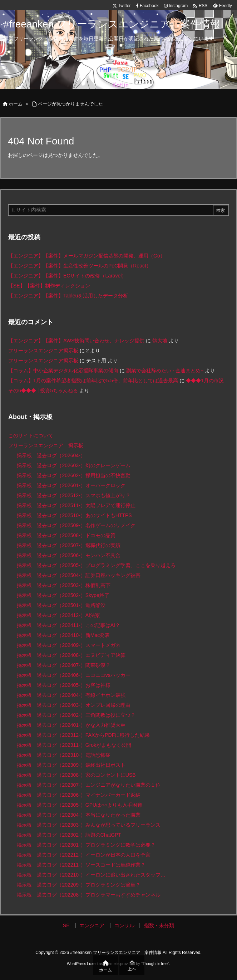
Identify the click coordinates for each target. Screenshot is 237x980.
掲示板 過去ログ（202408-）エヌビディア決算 (71, 655)
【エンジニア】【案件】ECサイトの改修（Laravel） (67, 276)
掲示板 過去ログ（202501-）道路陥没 (61, 605)
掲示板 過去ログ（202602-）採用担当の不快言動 (73, 475)
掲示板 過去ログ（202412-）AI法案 (58, 615)
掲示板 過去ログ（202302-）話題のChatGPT (69, 835)
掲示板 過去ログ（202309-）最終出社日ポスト (71, 765)
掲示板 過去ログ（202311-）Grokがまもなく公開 (74, 745)
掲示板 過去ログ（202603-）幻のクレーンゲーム (73, 465)
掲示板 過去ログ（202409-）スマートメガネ (68, 645)
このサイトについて (31, 435)
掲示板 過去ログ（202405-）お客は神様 (63, 685)
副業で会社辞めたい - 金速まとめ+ (165, 371)
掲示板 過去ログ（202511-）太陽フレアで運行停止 (76, 505)
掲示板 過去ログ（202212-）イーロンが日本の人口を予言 (83, 855)
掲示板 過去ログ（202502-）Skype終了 (63, 595)
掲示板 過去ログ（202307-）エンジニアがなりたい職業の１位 (88, 785)
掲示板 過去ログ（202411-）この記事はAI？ (68, 625)
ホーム (16, 104)
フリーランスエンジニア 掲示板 (46, 445)
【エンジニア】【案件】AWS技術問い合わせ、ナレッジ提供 (76, 341)
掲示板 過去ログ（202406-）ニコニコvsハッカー (73, 675)
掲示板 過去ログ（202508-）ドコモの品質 (66, 535)
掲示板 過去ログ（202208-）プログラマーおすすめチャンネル (88, 895)
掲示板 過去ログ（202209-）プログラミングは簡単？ (78, 885)
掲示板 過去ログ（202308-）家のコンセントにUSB (76, 775)
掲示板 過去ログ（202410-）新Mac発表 (63, 635)
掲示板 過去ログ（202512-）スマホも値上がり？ (73, 495)
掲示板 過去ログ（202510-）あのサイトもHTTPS (74, 515)
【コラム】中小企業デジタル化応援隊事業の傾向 (63, 371)
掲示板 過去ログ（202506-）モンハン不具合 (68, 555)
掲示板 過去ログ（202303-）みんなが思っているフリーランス (88, 825)
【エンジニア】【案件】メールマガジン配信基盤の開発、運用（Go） (87, 256)
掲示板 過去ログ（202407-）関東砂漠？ (63, 665)
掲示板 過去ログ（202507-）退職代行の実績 (68, 545)
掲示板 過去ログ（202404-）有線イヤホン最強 (71, 695)
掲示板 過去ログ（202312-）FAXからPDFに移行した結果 (83, 735)
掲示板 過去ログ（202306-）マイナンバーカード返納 (78, 795)
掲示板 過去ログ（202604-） (51, 455)
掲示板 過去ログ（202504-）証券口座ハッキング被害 (78, 575)
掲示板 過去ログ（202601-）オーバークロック (71, 485)
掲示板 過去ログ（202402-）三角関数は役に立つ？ (76, 715)
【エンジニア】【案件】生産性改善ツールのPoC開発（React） (80, 266)
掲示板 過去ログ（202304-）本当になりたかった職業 (78, 815)
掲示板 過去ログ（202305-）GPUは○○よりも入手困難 (80, 805)
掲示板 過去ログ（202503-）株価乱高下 (63, 585)
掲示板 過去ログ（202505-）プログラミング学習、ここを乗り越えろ (96, 565)
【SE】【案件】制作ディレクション (49, 286)
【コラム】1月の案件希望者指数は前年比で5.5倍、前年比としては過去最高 (93, 381)
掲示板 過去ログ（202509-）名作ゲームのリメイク (76, 525)
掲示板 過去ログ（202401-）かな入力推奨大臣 (71, 725)
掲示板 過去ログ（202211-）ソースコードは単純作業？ (81, 865)
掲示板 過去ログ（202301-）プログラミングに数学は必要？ (86, 845)
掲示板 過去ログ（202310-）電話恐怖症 (63, 755)
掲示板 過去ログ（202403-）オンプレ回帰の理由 (73, 705)
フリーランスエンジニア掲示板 (43, 351)
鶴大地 (160, 341)
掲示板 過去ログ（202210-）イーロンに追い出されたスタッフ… (91, 875)
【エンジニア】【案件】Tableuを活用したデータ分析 (68, 296)
